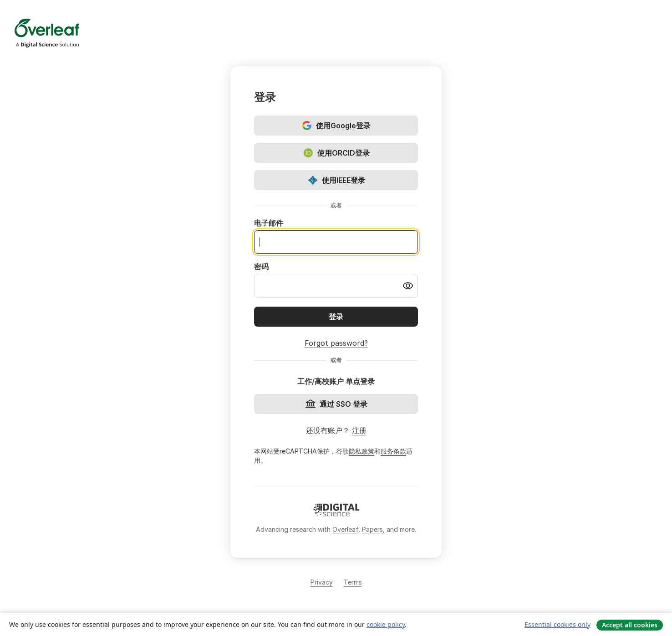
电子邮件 (269, 223)
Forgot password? (336, 343)
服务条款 (393, 451)
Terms (353, 582)
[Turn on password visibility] (408, 286)
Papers (372, 529)
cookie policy (386, 624)
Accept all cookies (630, 625)
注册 (359, 430)
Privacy (322, 582)
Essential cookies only (557, 624)
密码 (261, 267)
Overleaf (345, 529)
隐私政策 (361, 451)
